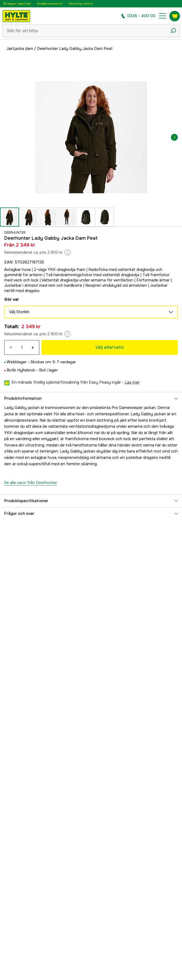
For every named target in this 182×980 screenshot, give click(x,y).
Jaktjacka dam (20, 49)
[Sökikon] (173, 31)
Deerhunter (15, 233)
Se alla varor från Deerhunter (31, 483)
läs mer (132, 382)
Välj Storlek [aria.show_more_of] (91, 312)
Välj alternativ (110, 347)
